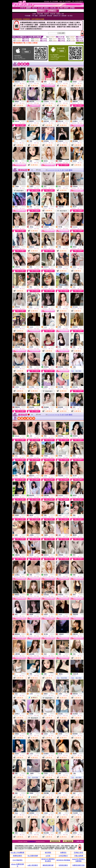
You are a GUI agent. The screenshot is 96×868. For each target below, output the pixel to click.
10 (59, 170)
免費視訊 (23, 82)
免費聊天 (23, 121)
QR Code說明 (80, 43)
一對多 (67, 207)
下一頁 (62, 170)
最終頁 (70, 170)
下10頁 (66, 170)
